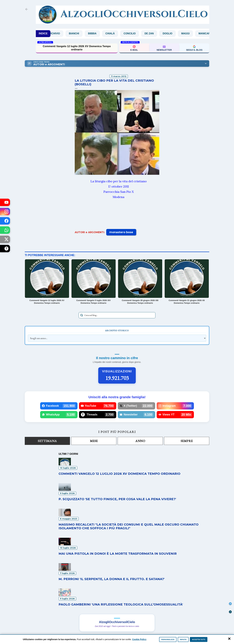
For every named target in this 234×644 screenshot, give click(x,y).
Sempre (187, 441)
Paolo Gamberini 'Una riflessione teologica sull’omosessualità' (121, 604)
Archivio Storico (117, 330)
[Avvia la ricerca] (82, 315)
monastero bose (121, 232)
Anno (140, 441)
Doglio (174, 33)
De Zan (156, 33)
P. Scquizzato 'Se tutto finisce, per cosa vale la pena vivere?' (117, 499)
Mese (94, 441)
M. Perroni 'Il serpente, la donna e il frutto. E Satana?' (112, 579)
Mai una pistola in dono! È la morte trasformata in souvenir (118, 554)
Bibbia (99, 33)
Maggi (192, 33)
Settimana (47, 441)
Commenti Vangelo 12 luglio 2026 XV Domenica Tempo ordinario (77, 48)
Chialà (117, 33)
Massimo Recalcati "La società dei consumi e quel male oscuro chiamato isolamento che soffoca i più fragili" (129, 526)
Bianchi (81, 33)
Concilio (136, 33)
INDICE (43, 33)
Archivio (61, 33)
